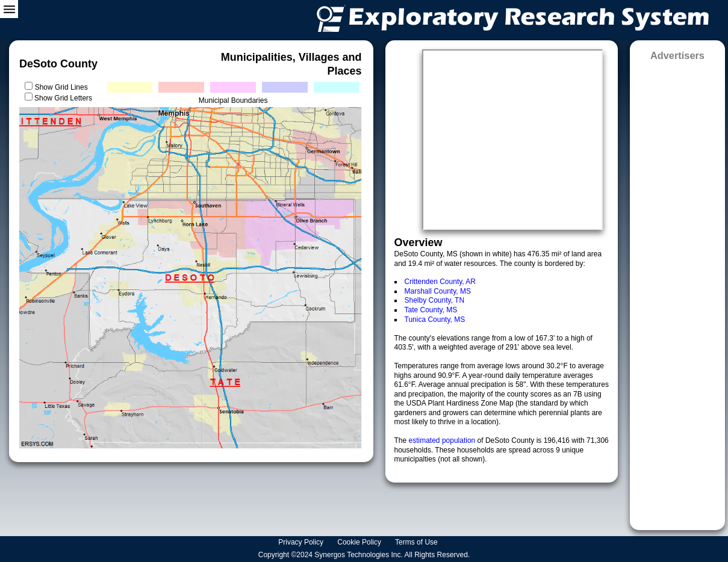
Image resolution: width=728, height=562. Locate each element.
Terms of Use (417, 542)
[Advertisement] (677, 292)
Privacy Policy (302, 542)
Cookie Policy (360, 542)
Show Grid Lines (64, 87)
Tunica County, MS (435, 320)
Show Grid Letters (63, 98)
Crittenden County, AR (440, 282)
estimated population (443, 440)
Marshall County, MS (438, 291)
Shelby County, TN (435, 300)
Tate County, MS (431, 310)
